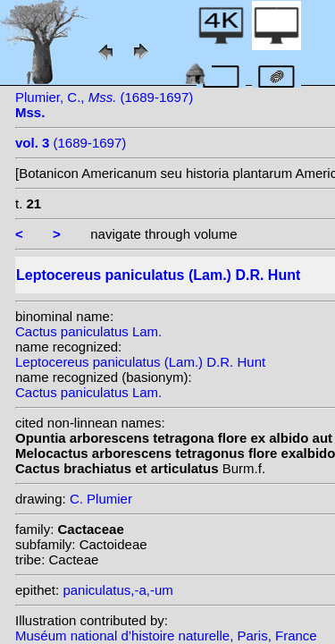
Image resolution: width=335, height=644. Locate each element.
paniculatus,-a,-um (117, 590)
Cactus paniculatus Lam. (88, 331)
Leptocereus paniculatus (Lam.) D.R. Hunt (140, 362)
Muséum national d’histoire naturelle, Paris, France (166, 636)
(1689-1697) (71, 143)
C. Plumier (101, 499)
